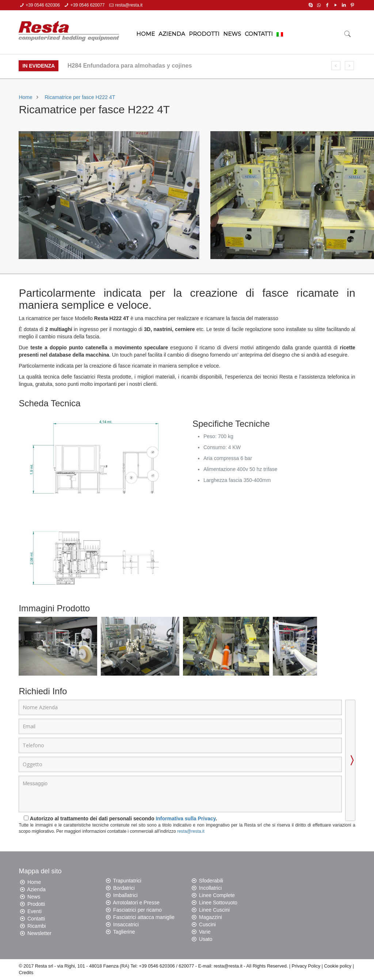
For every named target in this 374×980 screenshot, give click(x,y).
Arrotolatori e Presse (136, 903)
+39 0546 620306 (43, 5)
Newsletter (39, 933)
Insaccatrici (126, 924)
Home (25, 97)
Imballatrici (125, 895)
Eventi (35, 911)
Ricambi (37, 926)
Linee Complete (217, 895)
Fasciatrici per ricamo (138, 910)
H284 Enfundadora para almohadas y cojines (130, 66)
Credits (26, 973)
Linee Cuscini (214, 910)
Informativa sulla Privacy (186, 818)
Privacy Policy (306, 966)
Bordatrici (124, 888)
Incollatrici (210, 888)
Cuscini (207, 924)
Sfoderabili (211, 881)
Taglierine (124, 932)
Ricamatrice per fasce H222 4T (80, 97)
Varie (205, 932)
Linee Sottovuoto (218, 903)
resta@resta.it (129, 5)
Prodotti (36, 904)
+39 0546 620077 (88, 5)
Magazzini (211, 917)
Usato (206, 939)
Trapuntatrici (127, 881)
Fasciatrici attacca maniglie (144, 917)
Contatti (36, 919)
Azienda (36, 889)
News (34, 897)
